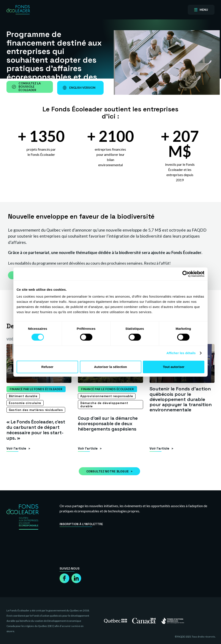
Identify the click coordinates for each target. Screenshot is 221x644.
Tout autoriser (174, 367)
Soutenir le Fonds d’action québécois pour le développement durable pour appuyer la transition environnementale (181, 399)
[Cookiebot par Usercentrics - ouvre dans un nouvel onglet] (185, 274)
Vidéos (12, 339)
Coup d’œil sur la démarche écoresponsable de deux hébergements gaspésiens (110, 423)
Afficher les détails (181, 353)
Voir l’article (16, 448)
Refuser (47, 367)
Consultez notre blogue (108, 471)
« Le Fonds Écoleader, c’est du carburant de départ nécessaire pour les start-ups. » (38, 430)
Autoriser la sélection (111, 367)
